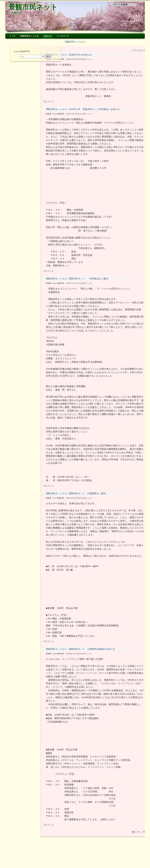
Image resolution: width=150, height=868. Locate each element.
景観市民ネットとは (29, 36)
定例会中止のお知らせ (80, 55)
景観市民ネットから (75, 42)
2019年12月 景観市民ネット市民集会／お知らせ (97, 113)
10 (138, 839)
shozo (55, 59)
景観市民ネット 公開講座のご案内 (87, 497)
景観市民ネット (33, 7)
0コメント (49, 105)
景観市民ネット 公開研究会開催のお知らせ (92, 656)
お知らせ (16, 13)
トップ (12, 36)
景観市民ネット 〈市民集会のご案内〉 (90, 282)
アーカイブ (134, 50)
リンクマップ (63, 36)
